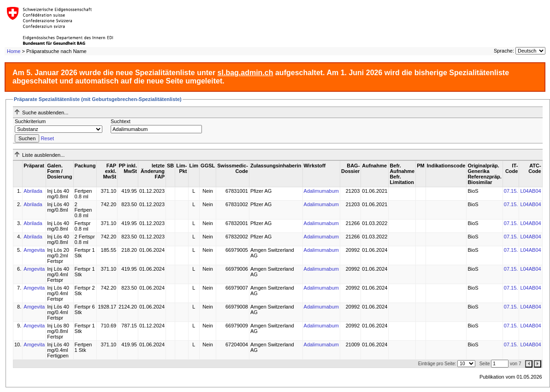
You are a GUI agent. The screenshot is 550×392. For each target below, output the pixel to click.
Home (14, 51)
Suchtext (121, 121)
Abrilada (33, 191)
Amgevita (34, 250)
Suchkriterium (30, 121)
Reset (47, 138)
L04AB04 (530, 191)
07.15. (511, 191)
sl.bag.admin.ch (245, 73)
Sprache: (504, 51)
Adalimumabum (321, 191)
